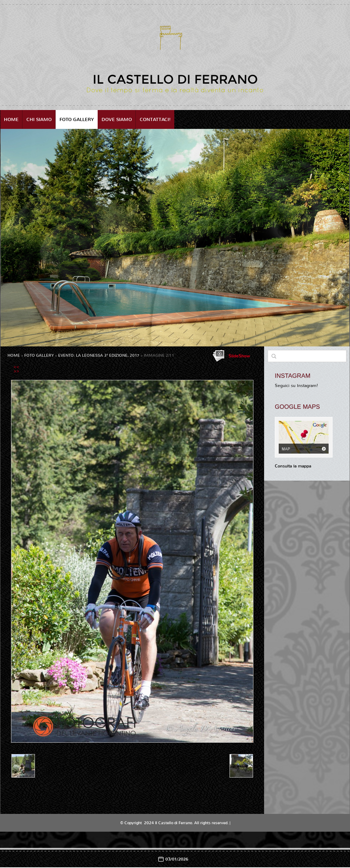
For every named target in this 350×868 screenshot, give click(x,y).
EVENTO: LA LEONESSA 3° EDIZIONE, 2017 (99, 355)
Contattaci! (155, 119)
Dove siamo (117, 119)
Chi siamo (39, 119)
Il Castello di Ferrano (175, 79)
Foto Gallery (77, 119)
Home (11, 119)
